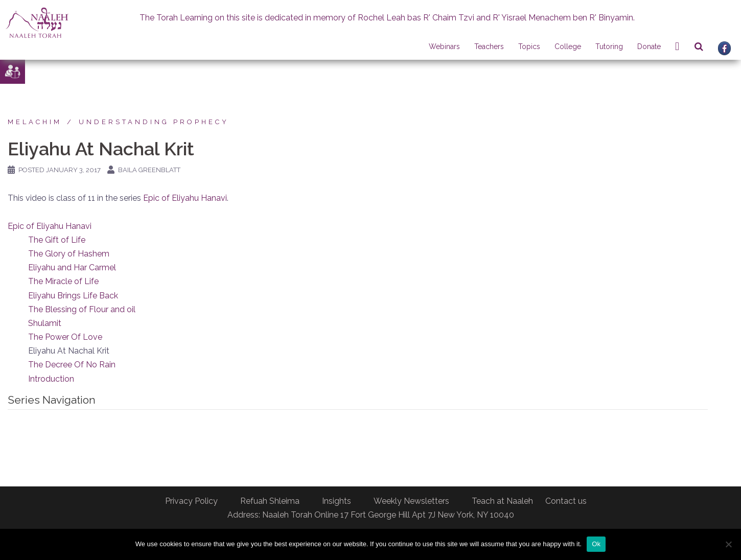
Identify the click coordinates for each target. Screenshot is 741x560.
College (568, 46)
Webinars (444, 46)
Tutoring (609, 46)
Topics (529, 46)
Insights (337, 501)
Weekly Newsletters (411, 501)
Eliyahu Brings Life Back (73, 296)
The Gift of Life (57, 240)
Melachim (35, 122)
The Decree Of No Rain (72, 365)
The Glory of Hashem (69, 254)
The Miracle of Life (63, 281)
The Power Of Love (65, 337)
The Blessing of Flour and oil (82, 309)
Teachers (489, 46)
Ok (596, 544)
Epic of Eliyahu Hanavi (185, 198)
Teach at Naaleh (502, 501)
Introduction (51, 379)
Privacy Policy (191, 501)
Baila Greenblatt (149, 170)
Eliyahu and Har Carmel (72, 267)
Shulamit (45, 323)
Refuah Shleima (270, 501)
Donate (649, 46)
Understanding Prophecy (154, 122)
